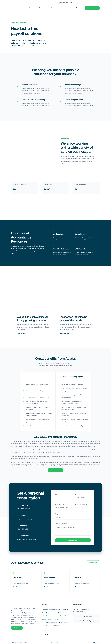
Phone (76, 494)
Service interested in (81, 504)
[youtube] (94, 3)
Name (57, 494)
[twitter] (89, 3)
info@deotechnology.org (24, 519)
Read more (17, 587)
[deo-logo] (17, 4)
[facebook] (87, 3)
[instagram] (90, 3)
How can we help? (61, 524)
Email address (60, 504)
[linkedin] (92, 3)
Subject (57, 514)
